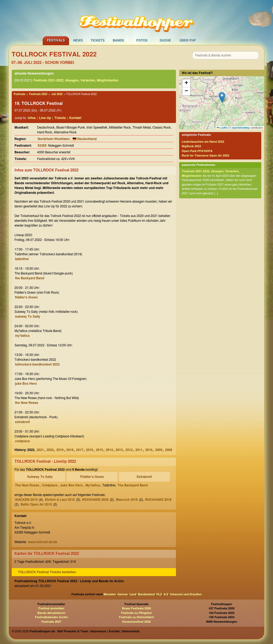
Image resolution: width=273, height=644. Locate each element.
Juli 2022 (57, 94)
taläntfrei (22, 259)
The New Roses (27, 485)
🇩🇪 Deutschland (85, 139)
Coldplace (50, 485)
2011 (139, 450)
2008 (169, 450)
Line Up (45, 118)
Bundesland (146, 594)
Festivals (56, 40)
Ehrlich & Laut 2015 (60, 500)
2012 (129, 450)
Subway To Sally (40, 477)
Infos (32, 118)
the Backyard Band (29, 278)
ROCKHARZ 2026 (95, 500)
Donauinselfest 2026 (136, 622)
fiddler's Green (26, 297)
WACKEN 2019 (26, 500)
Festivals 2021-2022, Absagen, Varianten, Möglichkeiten (76, 80)
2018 (70, 450)
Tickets (98, 40)
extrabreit (22, 422)
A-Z (166, 594)
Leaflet (222, 128)
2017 (80, 450)
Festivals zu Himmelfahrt (136, 617)
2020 (50, 450)
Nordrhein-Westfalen (54, 139)
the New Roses (27, 403)
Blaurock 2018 (127, 500)
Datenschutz (131, 631)
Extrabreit (144, 477)
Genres (123, 594)
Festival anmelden (51, 608)
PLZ (159, 594)
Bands (119, 40)
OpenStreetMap (241, 128)
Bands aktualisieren (51, 613)
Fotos (142, 40)
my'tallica (22, 336)
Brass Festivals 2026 (137, 608)
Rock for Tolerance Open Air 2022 (206, 156)
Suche (165, 40)
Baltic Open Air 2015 (36, 504)
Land (133, 594)
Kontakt (75, 118)
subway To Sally (27, 317)
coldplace (22, 441)
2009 (159, 450)
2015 (100, 450)
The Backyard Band (133, 485)
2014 (109, 450)
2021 (40, 450)
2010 (149, 450)
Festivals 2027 (51, 622)
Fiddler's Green (92, 477)
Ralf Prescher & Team (73, 631)
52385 (42, 146)
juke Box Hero (26, 384)
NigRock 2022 (192, 146)
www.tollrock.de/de (43, 542)
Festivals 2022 (38, 94)
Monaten (110, 594)
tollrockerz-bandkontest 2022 (37, 364)
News (78, 40)
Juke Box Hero (71, 485)
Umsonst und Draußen (186, 594)
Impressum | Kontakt (105, 631)
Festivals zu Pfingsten (136, 613)
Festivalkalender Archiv (51, 617)
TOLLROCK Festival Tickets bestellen (47, 572)
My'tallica (93, 485)
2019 (60, 450)
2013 (119, 450)
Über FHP (188, 40)
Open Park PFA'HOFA (197, 151)
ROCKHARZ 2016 (158, 500)
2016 (90, 450)
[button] (222, 97)
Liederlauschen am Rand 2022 (203, 142)
